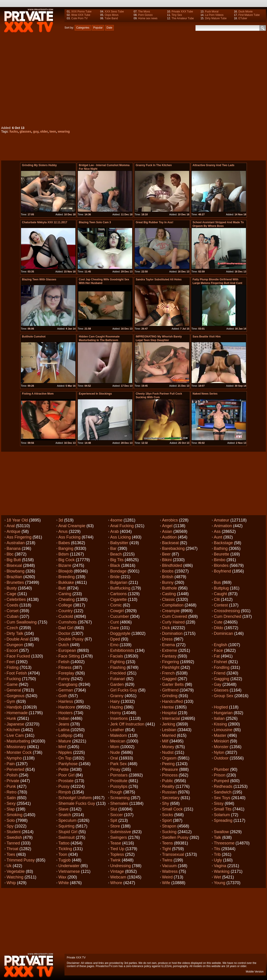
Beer (166, 554)
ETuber (243, 18)
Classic (169, 599)
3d (61, 520)
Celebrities (16, 599)
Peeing (168, 764)
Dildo (218, 628)
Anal (11, 526)
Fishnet (221, 662)
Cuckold (66, 616)
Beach (116, 554)
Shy (166, 803)
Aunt (218, 537)
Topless (117, 854)
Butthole (169, 588)
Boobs (168, 571)
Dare (115, 628)
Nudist (168, 752)
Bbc (10, 554)
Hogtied (221, 707)
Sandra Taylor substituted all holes (159, 279)
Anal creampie (72, 526)
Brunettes (15, 582)
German (66, 690)
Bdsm (64, 554)
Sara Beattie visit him (207, 337)
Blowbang (15, 571)
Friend (220, 673)
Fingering (170, 662)
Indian (64, 718)
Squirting (66, 826)
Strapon (169, 826)
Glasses (221, 690)
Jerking (169, 724)
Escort (12, 650)
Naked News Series (205, 394)
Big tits (117, 560)
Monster (221, 747)
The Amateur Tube (183, 18)
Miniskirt (221, 741)
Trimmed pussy (21, 860)
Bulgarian (119, 582)
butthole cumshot (34, 337)
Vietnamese (69, 871)
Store (115, 826)
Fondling (222, 667)
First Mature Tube (249, 15)
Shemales (119, 803)
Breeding (67, 577)
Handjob (14, 707)
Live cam (15, 735)
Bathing (221, 548)
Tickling (65, 849)
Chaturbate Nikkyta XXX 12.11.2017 (45, 222)
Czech (12, 628)
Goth (63, 696)
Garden (117, 684)
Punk (11, 786)
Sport (167, 820)
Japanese (15, 724)
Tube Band (111, 18)
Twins (167, 860)
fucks (14, 131)
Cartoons (118, 594)
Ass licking (120, 537)
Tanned (13, 843)
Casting (169, 594)
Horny (116, 713)
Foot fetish (17, 673)
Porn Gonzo (145, 15)
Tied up (117, 849)
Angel (167, 526)
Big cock (67, 560)
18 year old (17, 520)
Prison (220, 775)
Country (66, 611)
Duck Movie (246, 12)
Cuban (13, 616)
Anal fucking (122, 526)
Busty (12, 588)
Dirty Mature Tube (216, 18)
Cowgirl (117, 611)
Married (169, 735)
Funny (64, 679)
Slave (63, 809)
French (168, 673)
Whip (11, 883)
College (65, 605)
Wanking (222, 871)
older (44, 131)
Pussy (64, 786)
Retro (12, 792)
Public (168, 781)
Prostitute (119, 781)
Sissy (219, 803)
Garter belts (173, 684)
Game (12, 684)
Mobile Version (255, 972)
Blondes (221, 565)
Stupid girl (68, 832)
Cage (11, 594)
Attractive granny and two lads (213, 165)
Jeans (64, 724)
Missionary (16, 747)
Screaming (120, 798)
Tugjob (64, 860)
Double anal (18, 639)
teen (53, 131)
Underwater (69, 866)
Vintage (117, 871)
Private (13, 781)
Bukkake (66, 582)
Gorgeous (15, 696)
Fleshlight (171, 667)
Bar (113, 548)
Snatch (65, 815)
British (168, 577)
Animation (223, 526)
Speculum (67, 820)
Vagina (220, 866)
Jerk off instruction (127, 724)
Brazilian (14, 577)
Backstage (223, 543)
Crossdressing (227, 611)
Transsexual (173, 854)
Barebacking (173, 548)
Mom (115, 747)
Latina (64, 730)
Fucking (14, 679)
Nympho (14, 758)
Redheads (223, 786)
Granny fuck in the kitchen (154, 165)
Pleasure (170, 769)
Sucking (169, 832)
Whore (116, 883)
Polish (12, 775)
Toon (63, 854)
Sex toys (222, 798)
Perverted (15, 769)
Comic (116, 605)
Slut (114, 809)
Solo (11, 820)
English (221, 645)
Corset (13, 611)
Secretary (171, 798)
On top (65, 758)
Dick (166, 628)
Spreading (223, 820)
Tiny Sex (177, 15)
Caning (65, 594)
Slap (11, 809)
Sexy (11, 803)
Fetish (64, 662)
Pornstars (119, 775)
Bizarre (65, 565)
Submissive (121, 832)
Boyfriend (222, 571)
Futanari (118, 679)
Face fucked (18, 656)
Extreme (170, 650)
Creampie (171, 611)
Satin (11, 798)
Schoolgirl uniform (75, 798)
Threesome (224, 843)
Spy (10, 826)
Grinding (170, 696)
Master (220, 735)
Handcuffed (172, 701)
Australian (16, 543)
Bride (115, 577)
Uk (9, 866)
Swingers (119, 837)
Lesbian (169, 730)
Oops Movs (112, 15)
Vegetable (16, 871)
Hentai (168, 707)
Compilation (173, 605)
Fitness (65, 667)
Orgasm (169, 758)
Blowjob (66, 571)
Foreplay (66, 673)
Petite (64, 769)
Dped (115, 639)
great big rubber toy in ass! (155, 222)
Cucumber (120, 616)
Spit (114, 820)
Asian (167, 531)
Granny (117, 696)
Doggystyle (120, 633)
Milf (165, 741)
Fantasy (169, 656)
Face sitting (69, 656)
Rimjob (65, 792)
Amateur (222, 520)
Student (14, 832)
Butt (62, 588)
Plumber (221, 769)
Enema (168, 645)
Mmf (62, 747)
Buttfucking (120, 588)
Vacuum (169, 866)
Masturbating (18, 741)
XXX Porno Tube (81, 12)
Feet (11, 662)
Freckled (118, 673)
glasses (25, 131)
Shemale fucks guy (77, 803)
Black (115, 565)
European (67, 650)
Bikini (167, 560)
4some (116, 520)
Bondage (118, 571)
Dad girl (66, 628)
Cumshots (68, 622)
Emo (114, 645)
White (64, 883)
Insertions (119, 718)
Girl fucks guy (124, 690)
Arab (114, 531)
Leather (117, 730)
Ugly (218, 860)
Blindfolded (172, 565)
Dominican (223, 633)
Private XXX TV (76, 958)
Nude (115, 752)
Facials (117, 656)
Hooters (66, 713)
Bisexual (14, 565)
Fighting (117, 662)
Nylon (219, 752)
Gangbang (68, 684)
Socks (168, 815)
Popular (98, 28)
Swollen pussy (175, 837)
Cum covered (175, 616)
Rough (116, 792)
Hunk (11, 718)
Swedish (14, 837)
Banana (14, 548)
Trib (217, 854)
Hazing (117, 707)
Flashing (118, 667)
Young (219, 883)
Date (109, 28)
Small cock (172, 809)
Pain (11, 764)
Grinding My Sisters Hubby (39, 165)
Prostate (66, 781)
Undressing (120, 866)
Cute (218, 622)
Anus (63, 531)
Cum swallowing (22, 622)
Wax (62, 877)
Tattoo (64, 843)
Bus (217, 582)
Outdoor (221, 758)
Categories (83, 28)
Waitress (170, 871)
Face (218, 650)
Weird (167, 877)
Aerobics (170, 520)
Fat (217, 656)
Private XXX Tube (182, 12)
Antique (13, 531)
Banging (66, 548)
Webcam (118, 877)
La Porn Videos (214, 15)
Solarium (222, 815)
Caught (220, 594)
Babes (64, 543)
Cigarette (118, 599)
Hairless (66, 701)
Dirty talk (15, 633)
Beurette (222, 554)
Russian (169, 792)
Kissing (220, 724)
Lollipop (65, 735)
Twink (115, 860)
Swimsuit (67, 837)
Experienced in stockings (95, 394)
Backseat (170, 543)
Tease (116, 843)
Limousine (223, 730)
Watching (15, 877)
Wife (166, 883)
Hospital (169, 713)
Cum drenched (228, 616)
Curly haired (173, 622)
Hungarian (223, 713)
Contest (221, 605)
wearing (64, 131)
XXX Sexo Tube (114, 12)
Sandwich (223, 792)
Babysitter (119, 543)
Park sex (118, 764)
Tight (166, 849)
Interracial (171, 718)
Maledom (119, 735)
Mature (65, 741)
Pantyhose (68, 764)
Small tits (223, 809)
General (14, 690)
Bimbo (220, 560)
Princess (170, 775)
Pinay (115, 769)
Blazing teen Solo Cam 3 (95, 222)
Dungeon (15, 645)
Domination (172, 633)
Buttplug (221, 588)
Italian (219, 718)
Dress (167, 639)
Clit (217, 599)
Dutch (64, 645)
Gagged (169, 679)
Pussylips (119, 786)
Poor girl (66, 775)
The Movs (144, 12)
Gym (11, 701)
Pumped (221, 781)
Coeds (12, 605)
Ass (217, 531)
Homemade (17, 713)
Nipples (65, 752)
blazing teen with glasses (39, 279)
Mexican (118, 741)
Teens (167, 843)
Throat (12, 849)
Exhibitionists (122, 650)
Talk (217, 837)
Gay (218, 684)
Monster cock (19, 752)
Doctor (64, 633)
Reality (168, 786)
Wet (217, 877)
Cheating (67, 599)
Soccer (117, 815)
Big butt (14, 560)
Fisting (13, 667)
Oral (114, 758)
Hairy (115, 701)
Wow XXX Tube (81, 15)
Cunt (114, 622)
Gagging (222, 679)
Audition (169, 537)
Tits (217, 849)
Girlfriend (170, 690)
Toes (11, 854)
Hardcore (67, 707)
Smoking (14, 815)
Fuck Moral (212, 12)
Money (168, 747)
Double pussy (71, 639)
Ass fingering (19, 537)
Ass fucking (69, 537)
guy (36, 131)
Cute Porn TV (79, 18)
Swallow (221, 832)
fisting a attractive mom (38, 394)
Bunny (168, 582)
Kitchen (13, 730)
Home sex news (148, 18)
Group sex (224, 696)
